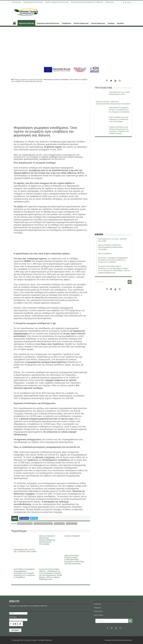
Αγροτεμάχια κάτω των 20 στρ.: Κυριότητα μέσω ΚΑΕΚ (25, 550)
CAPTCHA (13, 617)
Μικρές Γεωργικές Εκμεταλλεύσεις (57, 2)
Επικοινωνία (110, 2)
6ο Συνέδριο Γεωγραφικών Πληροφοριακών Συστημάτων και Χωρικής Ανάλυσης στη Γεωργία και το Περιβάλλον (24, 573)
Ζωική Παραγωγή (98, 23)
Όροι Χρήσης (99, 615)
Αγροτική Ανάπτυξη (26, 23)
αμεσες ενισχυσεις (25, 524)
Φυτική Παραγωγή (81, 23)
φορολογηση (72, 524)
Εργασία (120, 23)
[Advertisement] (71, 46)
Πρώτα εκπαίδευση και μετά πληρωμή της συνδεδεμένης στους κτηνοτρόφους (119, 119)
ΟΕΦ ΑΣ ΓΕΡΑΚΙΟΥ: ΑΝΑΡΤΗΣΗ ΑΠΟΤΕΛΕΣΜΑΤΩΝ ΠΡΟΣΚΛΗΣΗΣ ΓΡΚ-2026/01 (47, 540)
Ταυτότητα (97, 604)
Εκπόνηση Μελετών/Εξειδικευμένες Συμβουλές (87, 2)
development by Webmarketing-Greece (118, 640)
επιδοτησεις (60, 524)
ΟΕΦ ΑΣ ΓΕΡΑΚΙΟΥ (72, 536)
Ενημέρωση (24, 79)
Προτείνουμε (17, 2)
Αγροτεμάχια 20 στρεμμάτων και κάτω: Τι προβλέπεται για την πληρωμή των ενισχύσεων (120, 110)
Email (12, 613)
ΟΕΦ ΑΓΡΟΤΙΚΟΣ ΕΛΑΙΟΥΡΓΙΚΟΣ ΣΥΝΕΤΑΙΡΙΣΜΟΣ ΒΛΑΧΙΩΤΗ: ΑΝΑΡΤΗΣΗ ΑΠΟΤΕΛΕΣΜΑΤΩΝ (74, 560)
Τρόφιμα (111, 23)
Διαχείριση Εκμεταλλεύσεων (48, 23)
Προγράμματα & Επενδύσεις (33, 2)
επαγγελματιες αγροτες (43, 524)
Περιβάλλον (67, 23)
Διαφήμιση (98, 608)
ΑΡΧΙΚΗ (14, 23)
